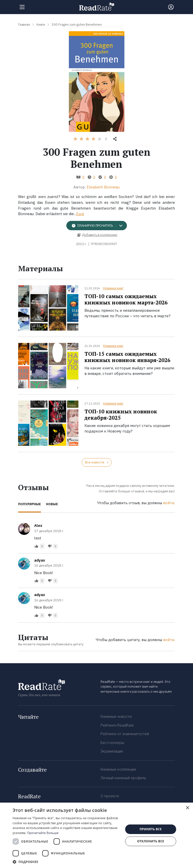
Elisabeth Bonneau (103, 187)
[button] (66, 862)
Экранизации (112, 751)
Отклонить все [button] (151, 841)
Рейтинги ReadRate (117, 725)
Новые (52, 504)
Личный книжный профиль (123, 778)
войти (169, 503)
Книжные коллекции (118, 769)
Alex (38, 525)
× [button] (187, 808)
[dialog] (96, 835)
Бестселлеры (112, 743)
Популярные (30, 504)
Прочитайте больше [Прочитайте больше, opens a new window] (43, 833)
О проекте (110, 796)
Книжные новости (116, 716)
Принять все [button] (151, 829)
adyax (40, 560)
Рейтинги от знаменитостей (125, 734)
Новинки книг (113, 288)
